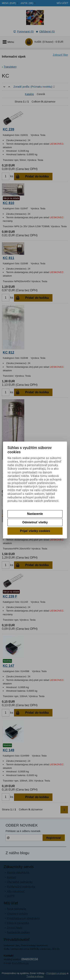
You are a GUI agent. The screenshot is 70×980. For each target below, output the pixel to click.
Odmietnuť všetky (35, 522)
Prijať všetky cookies (35, 531)
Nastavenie (35, 514)
